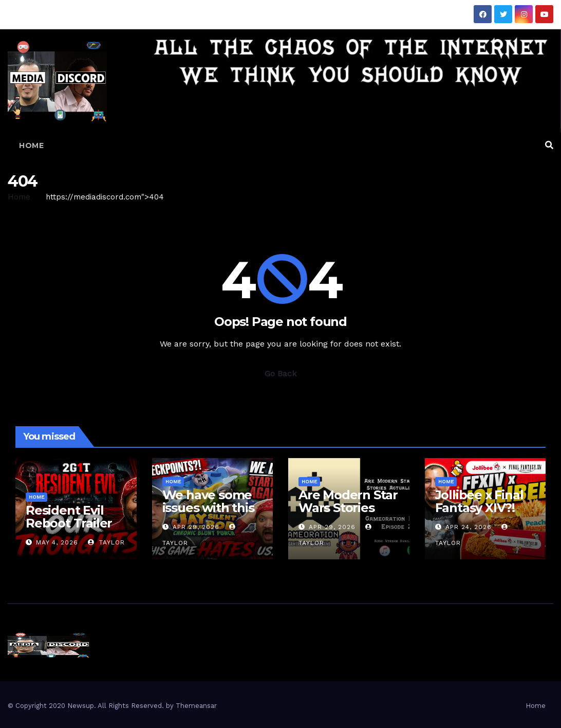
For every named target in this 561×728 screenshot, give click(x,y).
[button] (549, 145)
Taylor (106, 542)
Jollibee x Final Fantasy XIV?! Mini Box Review (484, 508)
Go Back (280, 374)
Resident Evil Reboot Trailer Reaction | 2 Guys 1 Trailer (69, 530)
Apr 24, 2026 (469, 527)
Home (31, 145)
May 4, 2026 (57, 542)
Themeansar (196, 706)
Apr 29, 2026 (196, 527)
